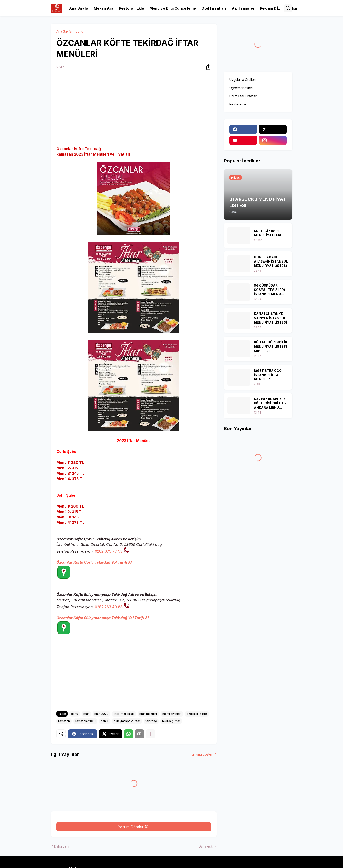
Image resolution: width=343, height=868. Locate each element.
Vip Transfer (243, 8)
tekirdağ (151, 721)
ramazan (64, 721)
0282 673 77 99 (109, 551)
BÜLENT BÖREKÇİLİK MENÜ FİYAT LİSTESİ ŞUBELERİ (271, 346)
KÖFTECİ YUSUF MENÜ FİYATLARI (267, 233)
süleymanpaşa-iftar (127, 721)
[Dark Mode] (278, 8)
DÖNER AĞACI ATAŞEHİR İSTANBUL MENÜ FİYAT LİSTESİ (271, 261)
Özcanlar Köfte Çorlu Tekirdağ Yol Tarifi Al (94, 562)
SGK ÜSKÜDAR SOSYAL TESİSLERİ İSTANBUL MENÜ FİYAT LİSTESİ (269, 290)
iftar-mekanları (124, 714)
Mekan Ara (104, 8)
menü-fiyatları (172, 714)
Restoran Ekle (131, 8)
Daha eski (206, 846)
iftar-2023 (101, 714)
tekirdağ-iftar (171, 721)
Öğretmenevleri (241, 88)
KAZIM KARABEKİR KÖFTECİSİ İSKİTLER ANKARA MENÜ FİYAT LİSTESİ (270, 403)
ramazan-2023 (85, 721)
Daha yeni (62, 846)
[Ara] (288, 8)
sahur (105, 721)
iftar (86, 714)
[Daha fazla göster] (150, 734)
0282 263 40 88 (109, 607)
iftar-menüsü (148, 714)
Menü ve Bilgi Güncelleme (173, 8)
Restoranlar (238, 104)
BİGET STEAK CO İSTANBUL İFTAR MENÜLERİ (268, 375)
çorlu (79, 31)
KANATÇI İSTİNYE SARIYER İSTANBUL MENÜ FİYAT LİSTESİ (270, 318)
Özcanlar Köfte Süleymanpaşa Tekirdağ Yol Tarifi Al (102, 618)
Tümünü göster (201, 754)
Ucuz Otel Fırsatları (243, 96)
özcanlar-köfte (197, 714)
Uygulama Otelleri (242, 80)
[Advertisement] (134, 109)
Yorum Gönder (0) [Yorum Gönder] (134, 827)
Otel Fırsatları (214, 8)
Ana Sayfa (79, 8)
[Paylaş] (207, 67)
